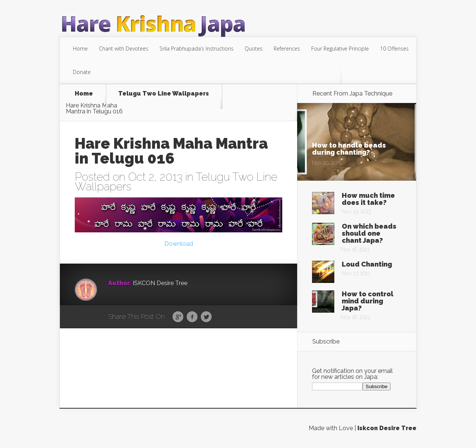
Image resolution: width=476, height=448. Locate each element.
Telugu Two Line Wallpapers (164, 94)
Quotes (254, 49)
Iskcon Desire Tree (387, 428)
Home (80, 49)
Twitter (206, 317)
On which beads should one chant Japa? (369, 233)
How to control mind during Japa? (368, 301)
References (287, 49)
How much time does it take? (368, 199)
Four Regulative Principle (340, 49)
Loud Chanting (367, 264)
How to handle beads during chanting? (349, 149)
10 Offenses (394, 49)
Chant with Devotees (124, 49)
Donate (82, 72)
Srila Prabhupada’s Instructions (197, 49)
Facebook (192, 317)
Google (178, 317)
